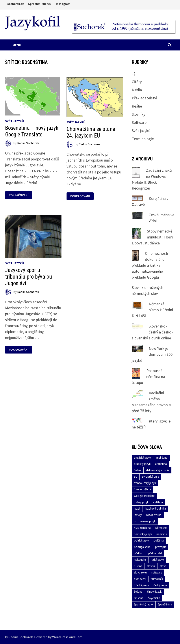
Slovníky (138, 114)
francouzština (142, 489)
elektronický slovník (158, 470)
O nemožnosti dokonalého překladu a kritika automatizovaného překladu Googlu (150, 265)
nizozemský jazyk (145, 521)
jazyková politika (155, 509)
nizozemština (142, 528)
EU (136, 477)
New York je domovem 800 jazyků (152, 354)
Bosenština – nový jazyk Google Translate (32, 131)
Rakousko (140, 560)
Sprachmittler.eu (40, 4)
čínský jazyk (154, 592)
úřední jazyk (141, 585)
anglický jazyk (142, 458)
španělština (165, 604)
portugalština (142, 547)
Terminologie (143, 139)
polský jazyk (141, 541)
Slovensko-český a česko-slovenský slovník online (152, 332)
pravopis (161, 547)
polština (159, 541)
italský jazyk (141, 502)
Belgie (138, 470)
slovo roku (140, 572)
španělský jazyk (144, 604)
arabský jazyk (142, 464)
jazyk (137, 509)
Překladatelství (144, 98)
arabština (161, 464)
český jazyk (160, 585)
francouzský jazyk (145, 483)
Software (139, 122)
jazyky (138, 515)
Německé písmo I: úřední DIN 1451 (152, 310)
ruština (138, 566)
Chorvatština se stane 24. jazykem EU (91, 132)
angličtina (161, 458)
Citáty (137, 82)
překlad (139, 553)
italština (158, 502)
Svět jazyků (14, 121)
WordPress (60, 637)
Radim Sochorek (28, 143)
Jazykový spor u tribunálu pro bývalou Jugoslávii (29, 277)
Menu (14, 45)
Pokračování (19, 195)
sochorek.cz (16, 4)
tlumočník (157, 579)
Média (137, 90)
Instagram (63, 4)
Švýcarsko (154, 598)
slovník (151, 566)
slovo (163, 566)
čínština (139, 598)
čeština (138, 592)
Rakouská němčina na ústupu (148, 377)
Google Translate (144, 496)
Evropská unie (150, 477)
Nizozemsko (154, 515)
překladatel (155, 553)
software (157, 572)
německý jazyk (143, 534)
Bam (79, 637)
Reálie (137, 106)
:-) (134, 74)
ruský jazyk (157, 560)
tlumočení (140, 579)
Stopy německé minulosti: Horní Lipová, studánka (152, 237)
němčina (162, 534)
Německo (161, 528)
